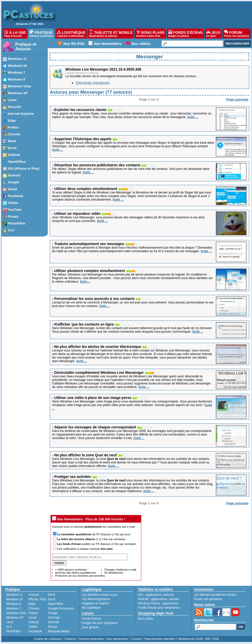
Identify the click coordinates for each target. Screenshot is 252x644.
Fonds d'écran (91, 619)
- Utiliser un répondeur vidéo (76, 214)
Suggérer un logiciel (95, 603)
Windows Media (59, 631)
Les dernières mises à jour (100, 595)
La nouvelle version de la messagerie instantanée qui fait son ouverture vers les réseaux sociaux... (132, 76)
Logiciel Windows (76, 73)
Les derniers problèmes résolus (215, 595)
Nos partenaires (117, 639)
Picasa (52, 627)
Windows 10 (14, 599)
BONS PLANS (150, 34)
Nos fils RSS (74, 44)
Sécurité (53, 622)
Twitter (33, 627)
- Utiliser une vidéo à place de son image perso (92, 398)
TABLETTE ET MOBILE (111, 34)
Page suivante (237, 99)
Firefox (33, 613)
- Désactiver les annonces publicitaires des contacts (96, 165)
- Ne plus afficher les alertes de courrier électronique (97, 347)
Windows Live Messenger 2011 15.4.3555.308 (103, 69)
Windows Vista (16, 613)
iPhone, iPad (37, 599)
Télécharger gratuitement (92, 83)
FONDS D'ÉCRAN (185, 34)
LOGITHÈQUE (71, 34)
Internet (94, 73)
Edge (32, 604)
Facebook (35, 631)
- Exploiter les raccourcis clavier (79, 110)
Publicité (70, 639)
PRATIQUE (41, 34)
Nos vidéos (141, 44)
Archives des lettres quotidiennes (76, 573)
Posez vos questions (208, 599)
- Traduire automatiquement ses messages (88, 244)
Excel (51, 599)
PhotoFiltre (13, 631)
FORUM (237, 34)
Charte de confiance (48, 639)
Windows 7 (14, 608)
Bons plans (145, 619)
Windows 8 (14, 604)
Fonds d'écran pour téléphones (159, 608)
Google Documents (61, 608)
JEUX (213, 34)
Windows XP (15, 618)
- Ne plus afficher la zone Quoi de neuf (84, 455)
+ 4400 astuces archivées (71, 570)
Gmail (32, 618)
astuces (169, 595)
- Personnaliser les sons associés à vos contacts (93, 299)
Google (53, 613)
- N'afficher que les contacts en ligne (83, 324)
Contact (136, 639)
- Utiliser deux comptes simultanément (85, 189)
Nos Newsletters (108, 44)
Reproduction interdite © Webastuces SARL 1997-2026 (182, 639)
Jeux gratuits (90, 627)
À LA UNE (15, 34)
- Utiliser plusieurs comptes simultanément (88, 271)
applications (154, 595)
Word (51, 595)
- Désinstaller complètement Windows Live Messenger (98, 373)
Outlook (34, 622)
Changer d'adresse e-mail (120, 570)
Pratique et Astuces (26, 47)
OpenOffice (55, 604)
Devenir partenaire (91, 639)
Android (34, 595)
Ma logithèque (91, 608)
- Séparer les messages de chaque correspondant (94, 427)
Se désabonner (114, 573)
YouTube (54, 618)
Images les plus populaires (100, 623)
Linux (10, 622)
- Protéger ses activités (72, 477)
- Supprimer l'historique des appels (82, 139)
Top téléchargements (96, 599)
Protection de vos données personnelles (80, 576)
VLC (9, 627)
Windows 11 (14, 595)
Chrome (34, 608)
